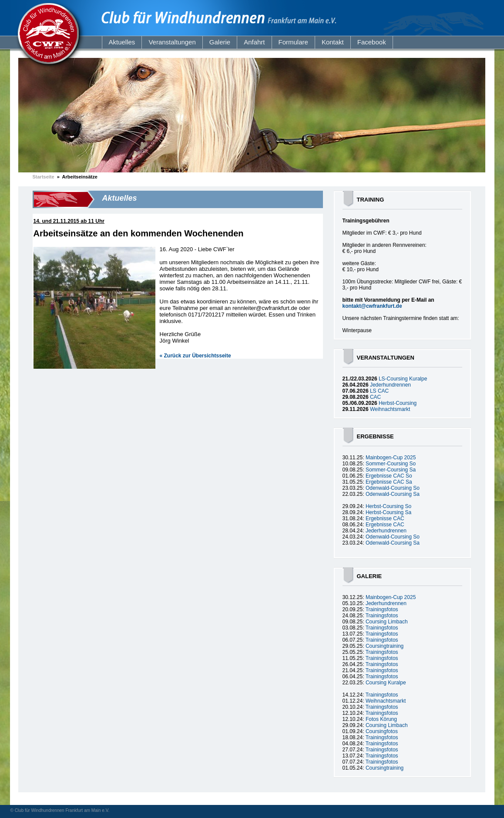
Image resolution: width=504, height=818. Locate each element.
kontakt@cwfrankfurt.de (372, 306)
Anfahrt (254, 42)
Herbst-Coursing (398, 403)
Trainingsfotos (382, 609)
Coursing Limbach (387, 622)
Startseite (44, 177)
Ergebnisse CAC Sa (389, 482)
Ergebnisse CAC (385, 518)
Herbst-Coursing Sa (388, 512)
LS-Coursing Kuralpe (403, 379)
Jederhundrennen (390, 385)
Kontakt (333, 42)
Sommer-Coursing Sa (391, 470)
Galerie (220, 42)
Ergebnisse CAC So (389, 476)
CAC (375, 397)
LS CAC (379, 391)
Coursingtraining (385, 646)
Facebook (372, 42)
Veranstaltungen (172, 42)
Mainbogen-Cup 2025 (391, 458)
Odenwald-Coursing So (393, 488)
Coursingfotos (382, 731)
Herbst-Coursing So (388, 506)
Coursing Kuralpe (386, 683)
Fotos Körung (381, 719)
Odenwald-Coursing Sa (393, 494)
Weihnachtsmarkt (390, 409)
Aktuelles (122, 42)
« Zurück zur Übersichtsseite (195, 356)
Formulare (293, 42)
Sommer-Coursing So (391, 464)
